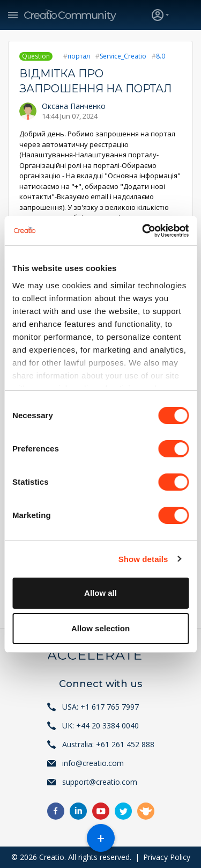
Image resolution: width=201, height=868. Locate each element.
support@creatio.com (100, 782)
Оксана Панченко (74, 106)
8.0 (161, 56)
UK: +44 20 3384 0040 (100, 725)
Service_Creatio (123, 56)
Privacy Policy (167, 857)
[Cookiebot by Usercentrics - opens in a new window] (143, 231)
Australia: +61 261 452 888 (108, 744)
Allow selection (100, 628)
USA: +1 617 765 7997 (100, 707)
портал (79, 56)
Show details (143, 559)
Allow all (100, 593)
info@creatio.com (93, 763)
